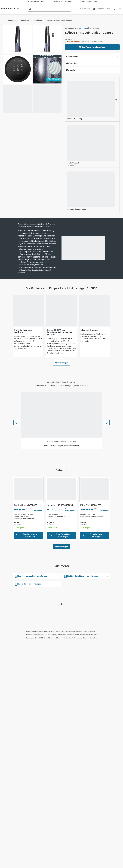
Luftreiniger (38, 20)
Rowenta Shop (82, 28)
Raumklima (25, 20)
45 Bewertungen (37, 510)
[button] (85, 9)
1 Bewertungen (70, 510)
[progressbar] (18, 99)
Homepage (12, 20)
